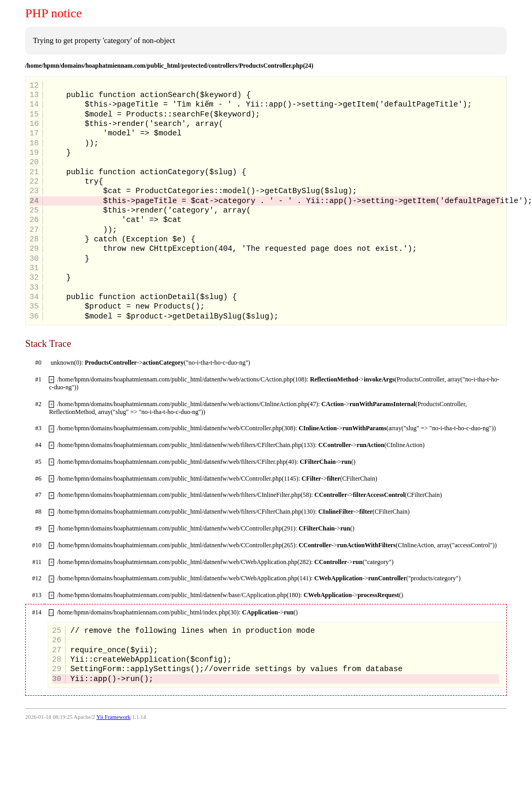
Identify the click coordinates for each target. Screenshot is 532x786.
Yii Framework (114, 717)
